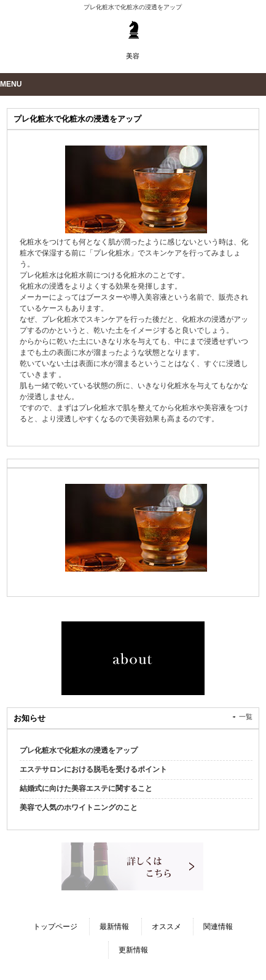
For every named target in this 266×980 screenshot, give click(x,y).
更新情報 (133, 950)
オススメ (166, 927)
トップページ (55, 927)
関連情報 (218, 927)
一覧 (246, 717)
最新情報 (114, 927)
